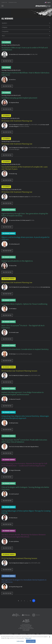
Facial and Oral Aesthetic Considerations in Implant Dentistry (25, 349)
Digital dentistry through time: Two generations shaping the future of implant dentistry (25, 215)
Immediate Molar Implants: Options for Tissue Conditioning (24, 304)
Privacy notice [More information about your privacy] (28, 638)
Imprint (16, 634)
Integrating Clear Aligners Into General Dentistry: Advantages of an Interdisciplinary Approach (25, 417)
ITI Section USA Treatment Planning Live (17, 121)
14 (30, 601)
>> (34, 601)
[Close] (50, 637)
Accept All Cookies (31, 641)
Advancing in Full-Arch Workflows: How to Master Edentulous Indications (25, 74)
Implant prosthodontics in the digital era (17, 261)
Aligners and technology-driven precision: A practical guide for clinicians (26, 238)
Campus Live (4, 2)
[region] (26, 639)
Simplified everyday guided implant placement (19, 98)
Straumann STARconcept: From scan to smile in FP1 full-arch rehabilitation (25, 49)
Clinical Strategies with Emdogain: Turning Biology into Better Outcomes (25, 488)
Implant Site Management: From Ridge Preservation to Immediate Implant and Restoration (23, 393)
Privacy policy (31, 634)
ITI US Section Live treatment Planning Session (19, 558)
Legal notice (23, 634)
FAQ (38, 634)
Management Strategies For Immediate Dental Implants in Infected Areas (24, 581)
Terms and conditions (7, 634)
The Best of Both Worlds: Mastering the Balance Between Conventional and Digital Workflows (24, 536)
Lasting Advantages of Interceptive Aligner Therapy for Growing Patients (26, 512)
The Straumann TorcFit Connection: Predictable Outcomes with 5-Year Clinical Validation (24, 441)
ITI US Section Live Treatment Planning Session (19, 371)
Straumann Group (13, 2)
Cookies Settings (45, 634)
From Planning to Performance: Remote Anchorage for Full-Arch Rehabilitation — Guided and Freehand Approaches (24, 465)
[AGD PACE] (26, 621)
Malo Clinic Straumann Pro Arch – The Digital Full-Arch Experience (23, 327)
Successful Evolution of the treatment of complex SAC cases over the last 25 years (25, 168)
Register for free (7, 61)
